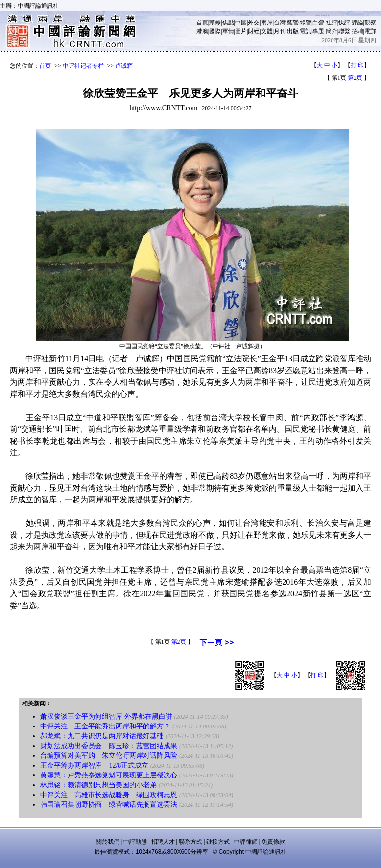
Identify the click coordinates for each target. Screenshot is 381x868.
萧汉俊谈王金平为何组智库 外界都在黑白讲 (106, 716)
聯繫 (344, 31)
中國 (241, 23)
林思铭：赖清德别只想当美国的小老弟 (98, 785)
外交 (254, 23)
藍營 (293, 23)
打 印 (357, 65)
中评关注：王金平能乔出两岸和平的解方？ (105, 726)
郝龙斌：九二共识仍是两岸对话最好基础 (102, 736)
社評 (332, 23)
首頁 (202, 23)
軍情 (228, 31)
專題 (318, 31)
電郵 (370, 31)
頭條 (215, 23)
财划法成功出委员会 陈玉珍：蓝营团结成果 (109, 746)
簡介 (332, 31)
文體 (267, 31)
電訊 (306, 31)
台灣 (280, 23)
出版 (293, 31)
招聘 (357, 31)
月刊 (280, 31)
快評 (344, 23)
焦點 (228, 23)
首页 (45, 66)
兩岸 (267, 23)
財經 (254, 31)
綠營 (306, 23)
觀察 (370, 23)
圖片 (241, 31)
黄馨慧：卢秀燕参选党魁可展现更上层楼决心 (109, 775)
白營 (318, 23)
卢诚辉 (124, 66)
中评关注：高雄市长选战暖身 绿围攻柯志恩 (109, 795)
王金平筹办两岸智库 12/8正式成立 (94, 765)
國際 (215, 31)
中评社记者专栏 (83, 66)
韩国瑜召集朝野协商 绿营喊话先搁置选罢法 (109, 805)
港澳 (202, 31)
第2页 (355, 78)
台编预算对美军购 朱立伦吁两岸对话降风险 (109, 756)
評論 (357, 23)
